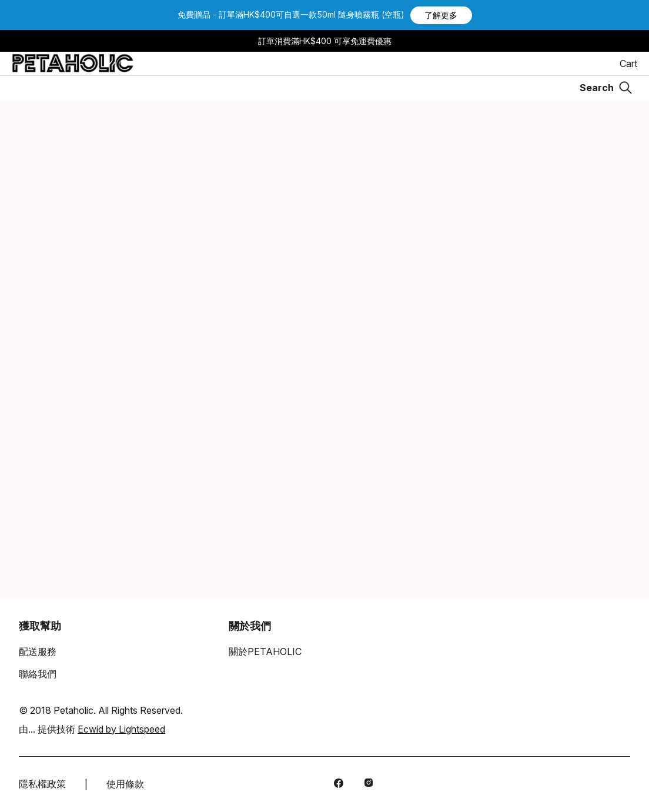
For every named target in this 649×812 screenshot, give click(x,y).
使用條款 (125, 784)
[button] (441, 15)
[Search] (606, 88)
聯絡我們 (38, 674)
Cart (628, 64)
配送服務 (38, 651)
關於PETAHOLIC (265, 651)
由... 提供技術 (92, 729)
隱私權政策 (42, 784)
